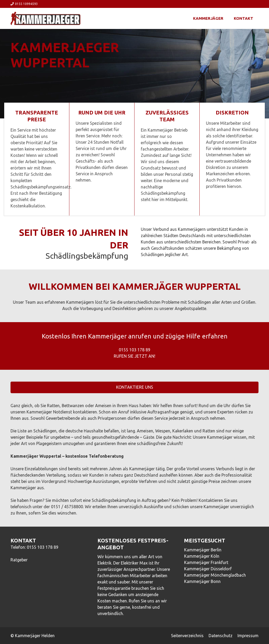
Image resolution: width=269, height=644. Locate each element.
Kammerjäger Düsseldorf (208, 569)
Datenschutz (221, 636)
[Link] (45, 18)
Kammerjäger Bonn (202, 581)
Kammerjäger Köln (202, 556)
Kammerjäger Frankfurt (206, 562)
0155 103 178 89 (43, 547)
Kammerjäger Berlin (203, 550)
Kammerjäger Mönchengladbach (215, 575)
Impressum (248, 636)
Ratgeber (19, 560)
